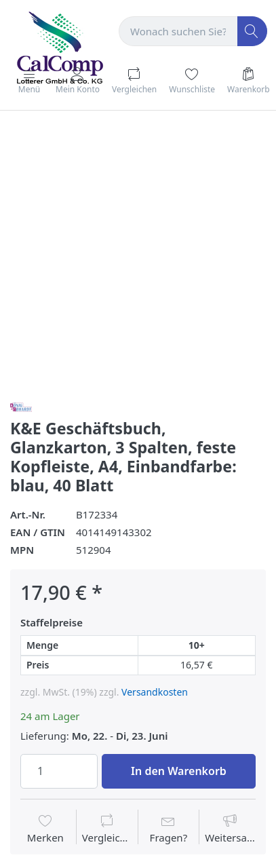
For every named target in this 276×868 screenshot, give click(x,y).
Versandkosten (155, 692)
